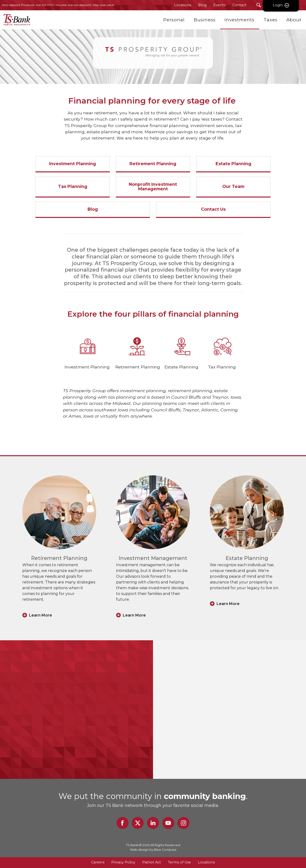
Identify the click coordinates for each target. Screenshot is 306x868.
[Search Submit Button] (259, 5)
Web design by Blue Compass (153, 850)
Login (288, 5)
